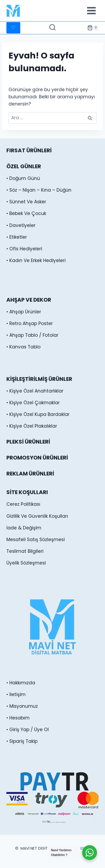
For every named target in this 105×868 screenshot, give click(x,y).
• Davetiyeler (21, 225)
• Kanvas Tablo (23, 347)
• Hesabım (18, 718)
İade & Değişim (24, 528)
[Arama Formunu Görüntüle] (53, 28)
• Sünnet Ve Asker (26, 202)
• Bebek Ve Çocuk (26, 213)
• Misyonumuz (22, 706)
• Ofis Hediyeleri (24, 249)
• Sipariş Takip (22, 741)
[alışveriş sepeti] (93, 28)
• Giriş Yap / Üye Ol (28, 730)
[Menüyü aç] (91, 10)
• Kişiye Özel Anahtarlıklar (35, 391)
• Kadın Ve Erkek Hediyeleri (36, 260)
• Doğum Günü (23, 178)
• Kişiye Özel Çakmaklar (33, 403)
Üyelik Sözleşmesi (26, 563)
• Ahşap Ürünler (24, 312)
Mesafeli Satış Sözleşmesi (36, 540)
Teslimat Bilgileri (25, 551)
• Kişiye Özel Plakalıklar (32, 426)
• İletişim (16, 694)
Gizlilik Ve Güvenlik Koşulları (37, 516)
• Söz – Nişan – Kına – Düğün (39, 190)
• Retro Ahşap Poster (30, 323)
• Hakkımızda (21, 683)
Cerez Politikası (23, 504)
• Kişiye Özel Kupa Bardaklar (38, 414)
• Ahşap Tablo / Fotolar (32, 335)
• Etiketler (17, 237)
